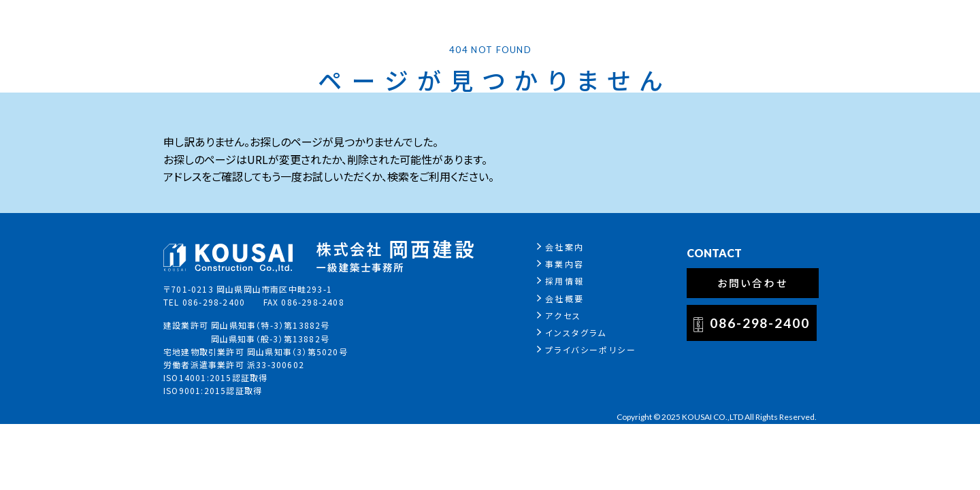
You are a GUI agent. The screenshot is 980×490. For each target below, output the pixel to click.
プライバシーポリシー (591, 349)
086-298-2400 (760, 323)
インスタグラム (576, 332)
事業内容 (565, 264)
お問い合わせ (753, 283)
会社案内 (565, 247)
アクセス (563, 315)
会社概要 (565, 298)
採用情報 (565, 281)
